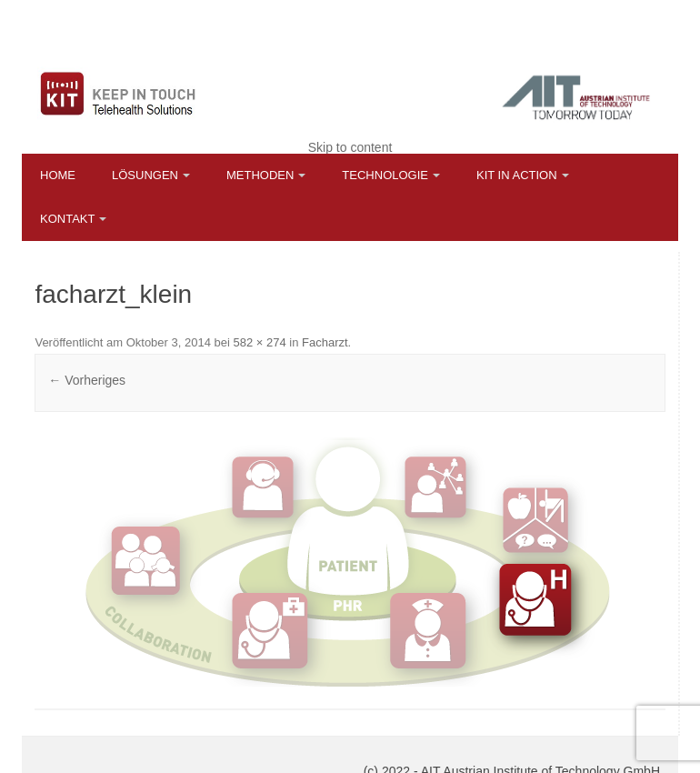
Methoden (260, 175)
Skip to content (350, 147)
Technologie (385, 175)
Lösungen (145, 175)
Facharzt (325, 342)
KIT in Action (517, 175)
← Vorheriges (87, 380)
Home (58, 175)
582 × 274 (259, 342)
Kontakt (67, 219)
